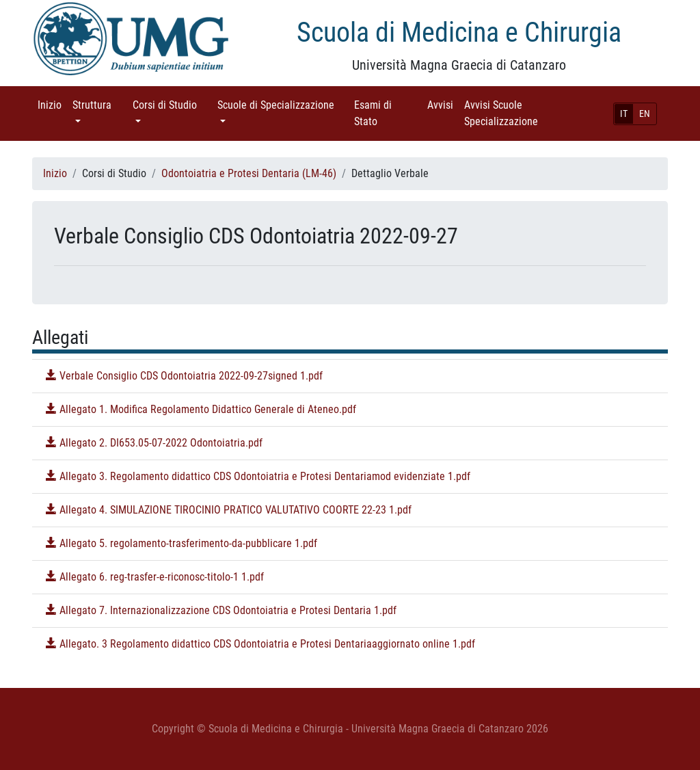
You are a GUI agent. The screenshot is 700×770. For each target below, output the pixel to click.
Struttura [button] (100, 104)
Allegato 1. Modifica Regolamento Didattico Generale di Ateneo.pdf (201, 409)
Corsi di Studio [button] (172, 104)
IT (624, 114)
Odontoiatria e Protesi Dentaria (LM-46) (249, 173)
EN (645, 114)
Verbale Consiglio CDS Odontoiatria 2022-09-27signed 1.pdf (184, 376)
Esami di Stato (385, 113)
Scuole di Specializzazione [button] (283, 104)
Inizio (52, 104)
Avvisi (443, 104)
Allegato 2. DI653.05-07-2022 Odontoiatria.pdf (154, 443)
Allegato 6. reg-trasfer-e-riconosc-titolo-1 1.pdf (155, 577)
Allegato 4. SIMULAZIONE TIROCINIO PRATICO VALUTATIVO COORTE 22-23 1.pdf (229, 510)
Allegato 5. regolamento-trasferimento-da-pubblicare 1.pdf (181, 543)
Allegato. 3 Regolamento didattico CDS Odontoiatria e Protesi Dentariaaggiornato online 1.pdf (260, 644)
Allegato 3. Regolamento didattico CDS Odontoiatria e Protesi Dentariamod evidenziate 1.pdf (258, 476)
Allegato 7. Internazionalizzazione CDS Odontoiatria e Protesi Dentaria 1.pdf (221, 610)
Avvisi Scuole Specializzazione (520, 113)
